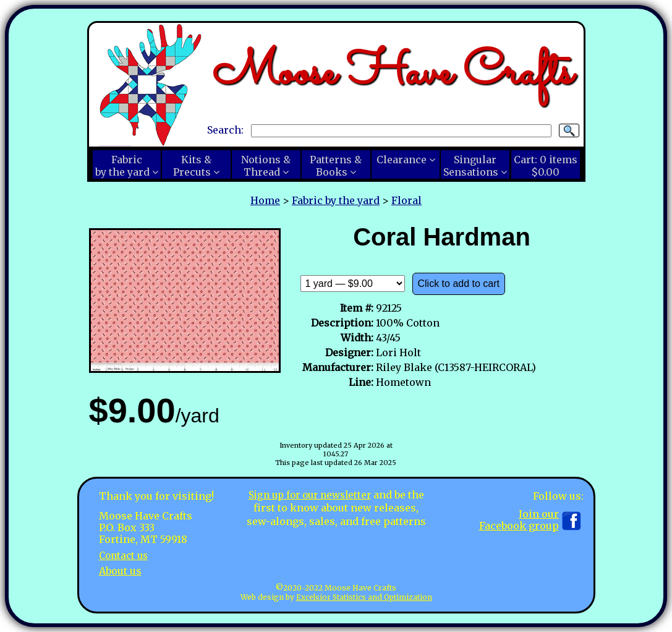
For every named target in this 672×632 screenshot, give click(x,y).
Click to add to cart (459, 284)
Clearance (402, 160)
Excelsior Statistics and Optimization (364, 597)
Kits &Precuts (192, 166)
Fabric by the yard (336, 200)
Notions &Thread (266, 166)
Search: (225, 130)
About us (120, 571)
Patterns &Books (336, 166)
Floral (406, 200)
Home (265, 200)
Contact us (125, 555)
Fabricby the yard (122, 166)
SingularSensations (471, 166)
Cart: (546, 166)
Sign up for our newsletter (310, 495)
